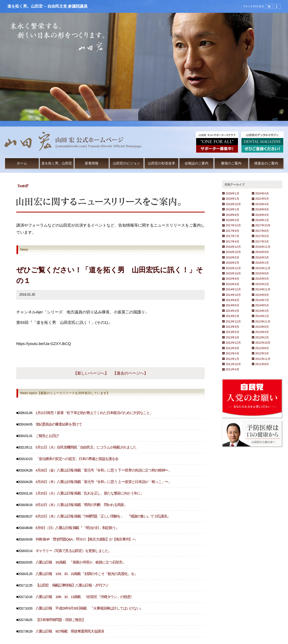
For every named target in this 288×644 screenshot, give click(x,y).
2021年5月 (262, 199)
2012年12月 (233, 343)
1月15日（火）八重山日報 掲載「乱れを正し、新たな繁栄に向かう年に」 (90, 493)
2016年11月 (263, 247)
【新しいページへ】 (91, 373)
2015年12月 (233, 268)
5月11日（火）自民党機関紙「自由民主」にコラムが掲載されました (86, 447)
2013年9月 (232, 327)
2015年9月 (262, 273)
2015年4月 (232, 284)
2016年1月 (262, 263)
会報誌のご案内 (196, 163)
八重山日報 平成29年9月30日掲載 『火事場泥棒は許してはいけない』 (89, 608)
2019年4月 (262, 204)
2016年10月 (233, 252)
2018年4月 (262, 215)
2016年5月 (232, 257)
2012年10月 (263, 343)
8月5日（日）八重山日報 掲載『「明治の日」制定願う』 (77, 528)
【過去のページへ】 (130, 373)
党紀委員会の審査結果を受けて (59, 424)
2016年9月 (262, 252)
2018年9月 (262, 209)
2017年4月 (232, 241)
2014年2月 (232, 316)
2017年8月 (262, 231)
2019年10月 (233, 204)
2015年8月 (232, 279)
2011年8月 (262, 364)
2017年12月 (233, 225)
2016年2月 (232, 263)
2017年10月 (263, 225)
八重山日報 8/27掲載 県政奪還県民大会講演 (70, 631)
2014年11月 (263, 289)
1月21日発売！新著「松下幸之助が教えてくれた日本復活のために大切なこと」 (94, 413)
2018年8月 (232, 215)
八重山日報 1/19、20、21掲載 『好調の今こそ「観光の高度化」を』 (87, 574)
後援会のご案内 (266, 163)
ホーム (22, 163)
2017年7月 (232, 236)
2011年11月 (263, 359)
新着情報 (92, 163)
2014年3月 (262, 311)
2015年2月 (262, 284)
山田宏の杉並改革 (162, 163)
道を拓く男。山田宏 (57, 163)
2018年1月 (262, 220)
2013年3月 (232, 337)
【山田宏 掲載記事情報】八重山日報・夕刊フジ (72, 585)
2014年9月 (262, 295)
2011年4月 (232, 369)
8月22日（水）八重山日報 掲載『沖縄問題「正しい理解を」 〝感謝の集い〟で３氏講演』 (103, 516)
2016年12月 (233, 247)
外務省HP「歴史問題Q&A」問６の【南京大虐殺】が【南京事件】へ (86, 539)
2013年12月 (233, 321)
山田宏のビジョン (126, 163)
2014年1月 (262, 316)
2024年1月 (232, 199)
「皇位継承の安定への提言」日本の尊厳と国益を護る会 (77, 459)
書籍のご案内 (231, 163)
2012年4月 (232, 353)
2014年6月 (232, 305)
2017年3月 (262, 241)
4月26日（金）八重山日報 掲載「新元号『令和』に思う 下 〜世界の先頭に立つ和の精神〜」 (104, 470)
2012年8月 (262, 348)
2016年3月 (262, 257)
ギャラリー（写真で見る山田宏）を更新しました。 (74, 551)
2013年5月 (232, 332)
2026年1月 (232, 193)
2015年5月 (262, 279)
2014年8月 (232, 300)
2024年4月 (262, 193)
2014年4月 (232, 311)
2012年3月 (262, 353)
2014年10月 (233, 295)
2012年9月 (232, 348)
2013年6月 (262, 327)
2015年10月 (233, 273)
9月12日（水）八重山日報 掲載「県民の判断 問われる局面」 (81, 505)
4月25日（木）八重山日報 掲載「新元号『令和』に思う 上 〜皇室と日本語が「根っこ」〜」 (104, 482)
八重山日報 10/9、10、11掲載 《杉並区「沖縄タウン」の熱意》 (85, 597)
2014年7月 (262, 300)
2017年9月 (232, 231)
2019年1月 (232, 209)
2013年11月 (263, 321)
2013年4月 (262, 332)
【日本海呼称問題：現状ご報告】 (60, 620)
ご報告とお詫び (47, 436)
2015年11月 (263, 268)
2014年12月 (233, 289)
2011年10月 (233, 364)
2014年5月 (262, 305)
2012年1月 (232, 359)
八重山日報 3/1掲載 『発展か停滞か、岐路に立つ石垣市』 (81, 562)
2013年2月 (262, 337)
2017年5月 (262, 236)
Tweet (23, 186)
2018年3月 (232, 220)
